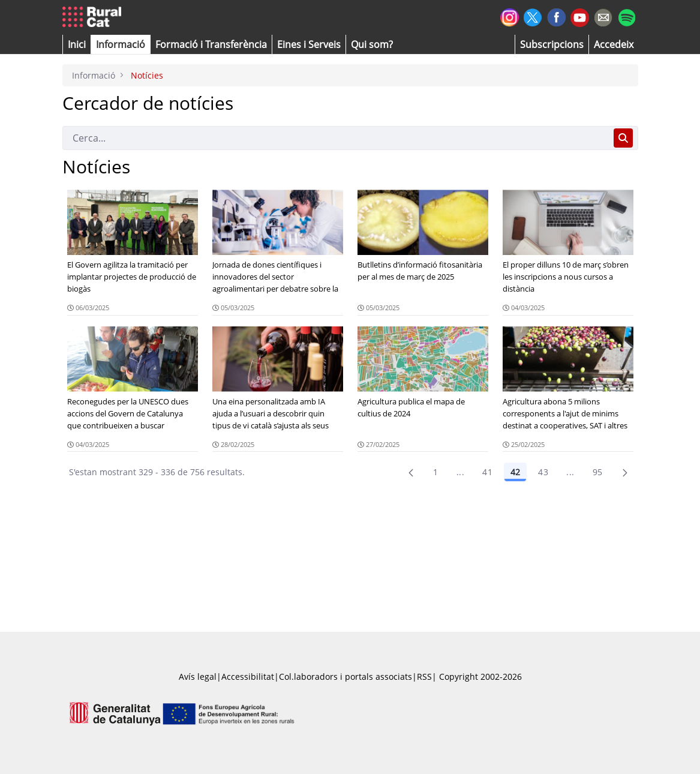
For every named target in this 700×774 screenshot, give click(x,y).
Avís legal (198, 676)
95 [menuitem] (598, 472)
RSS (424, 676)
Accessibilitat (248, 676)
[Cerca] (336, 138)
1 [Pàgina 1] (435, 472)
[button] (77, 44)
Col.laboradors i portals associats (346, 676)
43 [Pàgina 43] (543, 472)
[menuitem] (211, 44)
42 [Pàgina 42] (515, 472)
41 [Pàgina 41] (487, 472)
